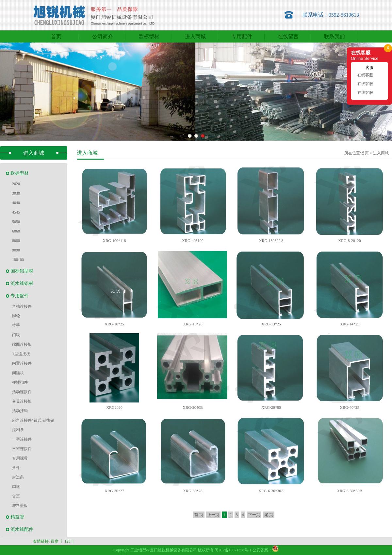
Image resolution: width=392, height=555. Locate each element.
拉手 (16, 325)
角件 (16, 468)
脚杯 (16, 487)
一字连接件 (22, 439)
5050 (16, 222)
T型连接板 (21, 354)
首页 (365, 153)
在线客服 (365, 75)
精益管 (17, 517)
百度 (55, 541)
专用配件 (20, 296)
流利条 (18, 430)
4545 (16, 212)
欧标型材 (20, 173)
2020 (16, 184)
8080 (16, 241)
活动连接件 (22, 392)
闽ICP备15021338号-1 (233, 550)
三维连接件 (22, 449)
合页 (16, 496)
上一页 (213, 515)
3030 (16, 193)
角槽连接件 (22, 306)
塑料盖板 (20, 506)
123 (67, 541)
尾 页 (269, 515)
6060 (16, 231)
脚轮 (16, 316)
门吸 (16, 335)
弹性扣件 (20, 382)
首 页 (199, 515)
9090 (16, 250)
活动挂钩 (20, 411)
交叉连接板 (22, 401)
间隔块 (18, 373)
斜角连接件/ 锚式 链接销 (33, 420)
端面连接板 (22, 344)
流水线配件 (22, 529)
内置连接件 (22, 363)
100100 (18, 260)
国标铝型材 (22, 271)
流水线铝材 (22, 283)
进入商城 (381, 153)
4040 (16, 203)
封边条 (18, 477)
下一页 (254, 515)
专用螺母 (20, 458)
